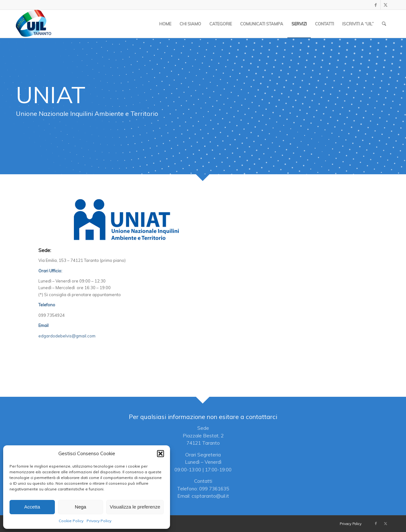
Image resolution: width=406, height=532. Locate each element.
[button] (160, 454)
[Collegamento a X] (385, 5)
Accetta (32, 507)
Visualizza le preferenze (135, 507)
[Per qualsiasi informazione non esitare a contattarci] (203, 456)
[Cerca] (384, 24)
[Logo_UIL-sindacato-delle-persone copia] (34, 24)
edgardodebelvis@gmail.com (67, 336)
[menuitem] (165, 24)
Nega (81, 507)
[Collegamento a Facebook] (376, 5)
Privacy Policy (99, 521)
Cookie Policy (71, 521)
